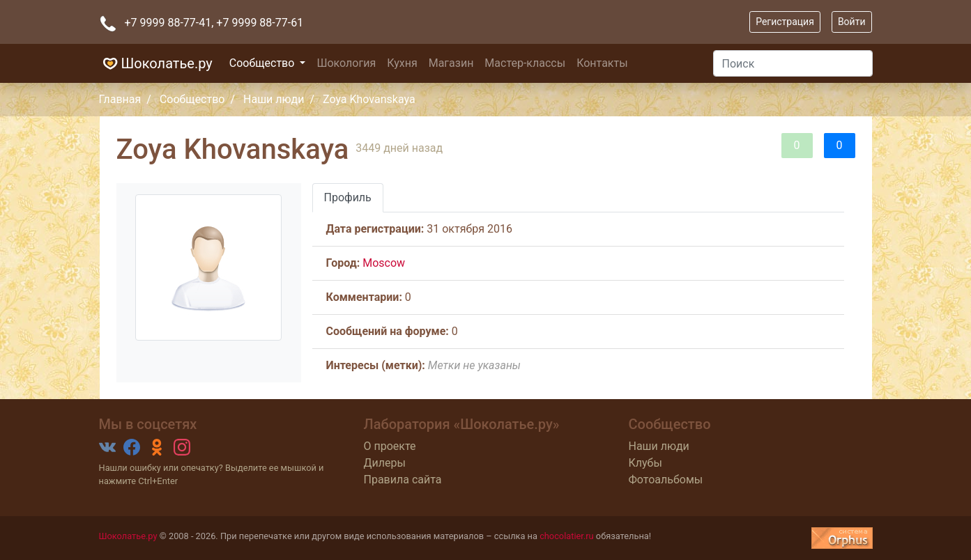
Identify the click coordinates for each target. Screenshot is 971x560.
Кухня (402, 63)
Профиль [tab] (348, 197)
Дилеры (385, 463)
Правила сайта (403, 480)
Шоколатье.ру (156, 63)
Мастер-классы (525, 63)
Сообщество (263, 63)
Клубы (645, 463)
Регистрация (785, 22)
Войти (852, 22)
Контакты (602, 63)
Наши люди (274, 99)
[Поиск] (793, 63)
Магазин (451, 63)
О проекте (390, 446)
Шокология (346, 63)
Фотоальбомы (666, 480)
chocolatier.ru (567, 536)
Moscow (384, 263)
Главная (120, 99)
